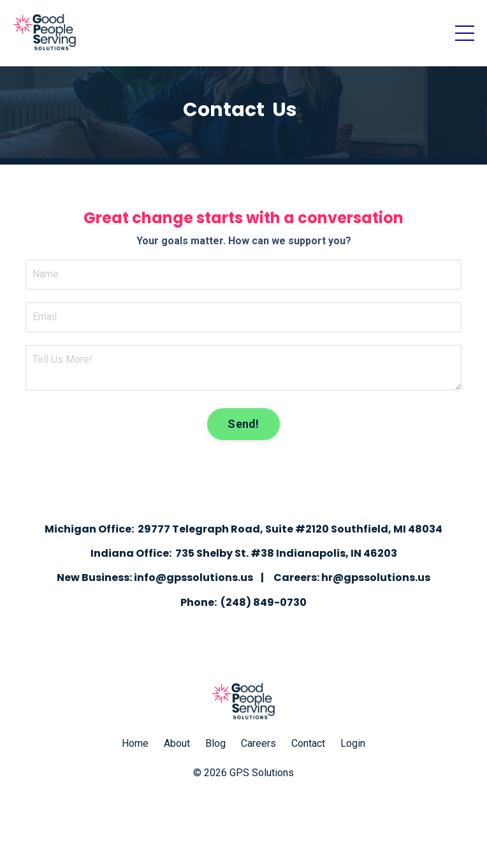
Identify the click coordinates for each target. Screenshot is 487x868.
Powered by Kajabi (243, 835)
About (177, 743)
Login (353, 743)
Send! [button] (243, 424)
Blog (215, 743)
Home (135, 743)
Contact (308, 743)
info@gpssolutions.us (193, 577)
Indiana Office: (131, 553)
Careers (258, 743)
